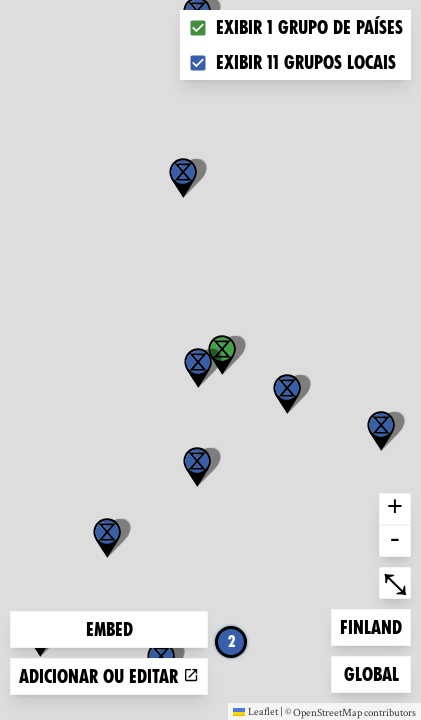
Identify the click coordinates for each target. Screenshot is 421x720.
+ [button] (395, 509)
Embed (109, 629)
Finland (372, 625)
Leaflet (255, 711)
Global (376, 672)
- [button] (395, 541)
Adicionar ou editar (109, 676)
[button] (183, 178)
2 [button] (231, 641)
